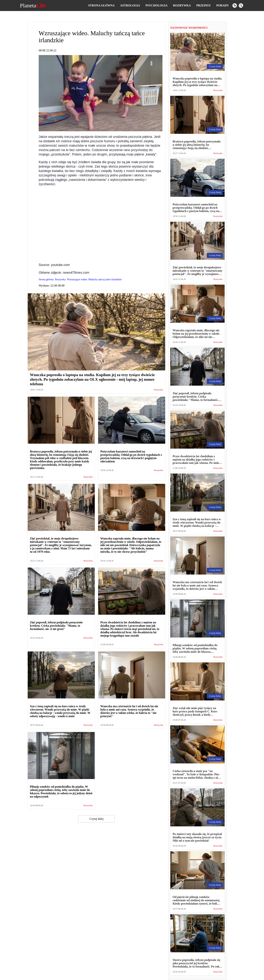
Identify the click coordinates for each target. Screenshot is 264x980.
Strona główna (101, 5)
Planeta (33, 6)
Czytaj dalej (97, 819)
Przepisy (204, 5)
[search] (241, 6)
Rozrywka (182, 5)
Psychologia (157, 5)
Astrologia (130, 5)
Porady (223, 5)
